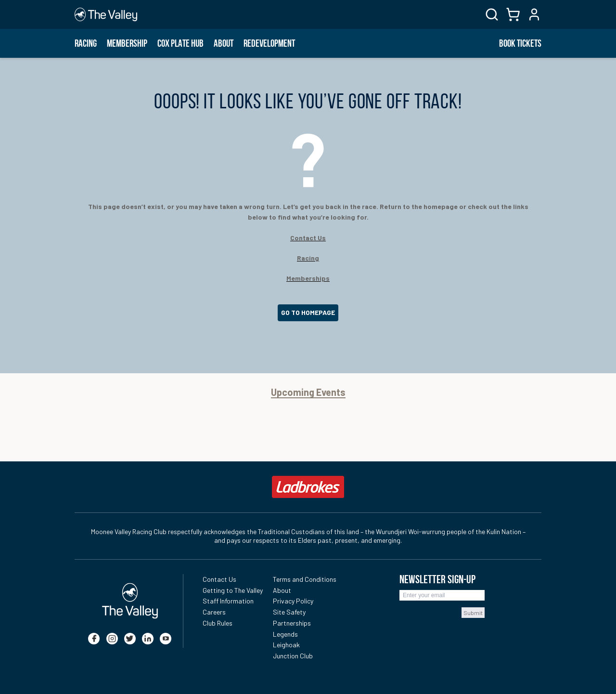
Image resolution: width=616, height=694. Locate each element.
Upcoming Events (308, 392)
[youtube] (166, 639)
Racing (86, 43)
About (224, 43)
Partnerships (292, 623)
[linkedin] (148, 639)
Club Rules (218, 623)
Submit (473, 613)
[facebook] (94, 639)
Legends (285, 634)
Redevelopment (269, 43)
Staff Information (228, 601)
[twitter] (130, 639)
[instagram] (112, 639)
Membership (127, 43)
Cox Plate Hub (180, 43)
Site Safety (289, 612)
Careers (214, 612)
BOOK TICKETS (520, 43)
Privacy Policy (293, 601)
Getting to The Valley (233, 590)
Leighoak (286, 645)
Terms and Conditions (305, 579)
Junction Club (293, 656)
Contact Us (219, 579)
